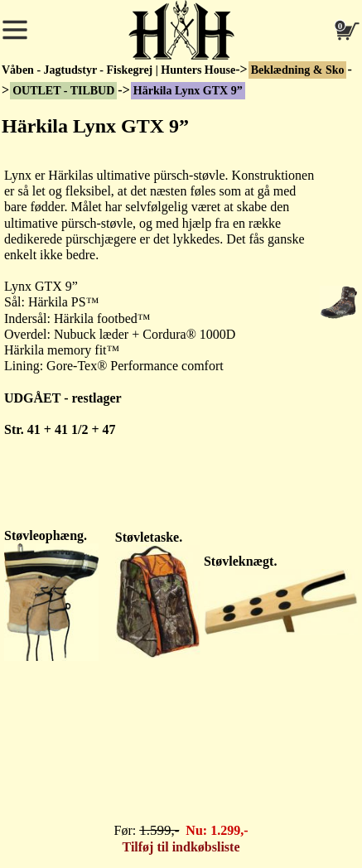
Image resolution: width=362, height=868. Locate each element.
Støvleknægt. (240, 561)
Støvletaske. (149, 537)
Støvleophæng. (46, 535)
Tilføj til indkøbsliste (181, 847)
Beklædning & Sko (298, 70)
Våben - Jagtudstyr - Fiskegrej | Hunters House (118, 70)
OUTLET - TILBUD (63, 91)
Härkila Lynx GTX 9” (188, 91)
